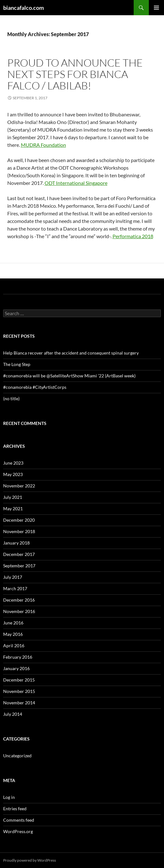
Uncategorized (17, 756)
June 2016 (13, 623)
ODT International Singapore (76, 183)
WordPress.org (18, 831)
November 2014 (19, 703)
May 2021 (13, 509)
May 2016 (13, 634)
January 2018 (16, 543)
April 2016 (14, 646)
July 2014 (13, 714)
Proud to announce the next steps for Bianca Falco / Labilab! (75, 74)
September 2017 (19, 566)
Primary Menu (156, 8)
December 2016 (19, 600)
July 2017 (13, 577)
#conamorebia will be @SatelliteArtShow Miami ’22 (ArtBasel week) (69, 376)
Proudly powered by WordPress (30, 860)
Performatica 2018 (133, 236)
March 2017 (15, 588)
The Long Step (17, 364)
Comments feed (19, 820)
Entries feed (15, 809)
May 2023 (13, 474)
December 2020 (19, 520)
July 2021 (13, 497)
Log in (9, 797)
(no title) (11, 398)
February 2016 (18, 657)
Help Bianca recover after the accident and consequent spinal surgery (71, 353)
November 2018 (19, 531)
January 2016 (16, 668)
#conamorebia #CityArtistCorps (35, 387)
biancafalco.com (24, 8)
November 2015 (19, 691)
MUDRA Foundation (43, 145)
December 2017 (19, 554)
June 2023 (13, 463)
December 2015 (19, 680)
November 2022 (19, 486)
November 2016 (19, 611)
